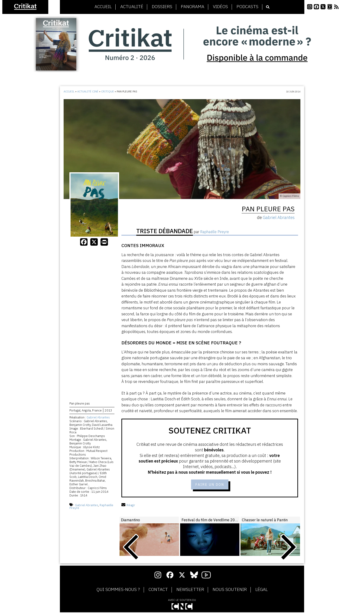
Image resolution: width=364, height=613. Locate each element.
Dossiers (162, 7)
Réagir (128, 506)
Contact (158, 590)
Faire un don (210, 485)
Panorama (193, 7)
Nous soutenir (230, 590)
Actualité (132, 7)
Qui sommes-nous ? (118, 590)
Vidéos (220, 7)
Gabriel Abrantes (98, 418)
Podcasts (247, 7)
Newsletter (190, 590)
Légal (262, 590)
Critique (108, 91)
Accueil (103, 7)
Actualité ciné (88, 91)
